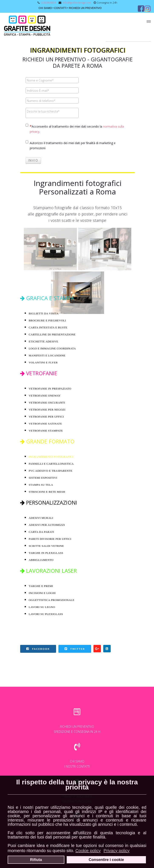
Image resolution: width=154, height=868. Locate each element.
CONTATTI (60, 8)
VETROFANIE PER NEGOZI (47, 410)
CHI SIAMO (45, 8)
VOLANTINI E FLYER (43, 362)
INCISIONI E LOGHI (42, 593)
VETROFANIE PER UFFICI (46, 417)
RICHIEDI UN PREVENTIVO (85, 8)
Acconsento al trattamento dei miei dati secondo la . (75, 129)
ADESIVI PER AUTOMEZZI (47, 525)
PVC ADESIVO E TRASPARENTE (51, 471)
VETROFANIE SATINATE (45, 424)
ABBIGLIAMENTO (41, 560)
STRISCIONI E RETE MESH (47, 492)
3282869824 (48, 3)
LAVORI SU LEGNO (42, 607)
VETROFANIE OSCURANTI (47, 403)
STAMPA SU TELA (41, 485)
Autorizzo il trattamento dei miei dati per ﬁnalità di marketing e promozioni (71, 145)
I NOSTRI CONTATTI (77, 766)
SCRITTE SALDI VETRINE (47, 546)
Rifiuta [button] (36, 860)
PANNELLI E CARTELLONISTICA (51, 464)
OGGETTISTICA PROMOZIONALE (52, 600)
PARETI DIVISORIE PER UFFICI (50, 539)
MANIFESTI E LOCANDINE (47, 355)
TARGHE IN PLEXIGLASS (46, 553)
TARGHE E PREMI (41, 586)
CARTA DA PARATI (41, 532)
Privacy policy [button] (117, 851)
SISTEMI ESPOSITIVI (43, 478)
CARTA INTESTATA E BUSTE (48, 327)
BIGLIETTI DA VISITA (44, 313)
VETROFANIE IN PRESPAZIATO (50, 389)
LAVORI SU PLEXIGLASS (46, 614)
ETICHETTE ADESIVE (43, 341)
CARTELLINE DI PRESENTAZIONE (52, 334)
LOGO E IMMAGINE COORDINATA (52, 348)
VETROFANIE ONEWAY (45, 396)
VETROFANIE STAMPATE (46, 431)
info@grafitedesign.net (77, 3)
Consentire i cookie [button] (106, 860)
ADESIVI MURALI (41, 518)
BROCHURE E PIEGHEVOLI (47, 320)
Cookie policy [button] (88, 851)
